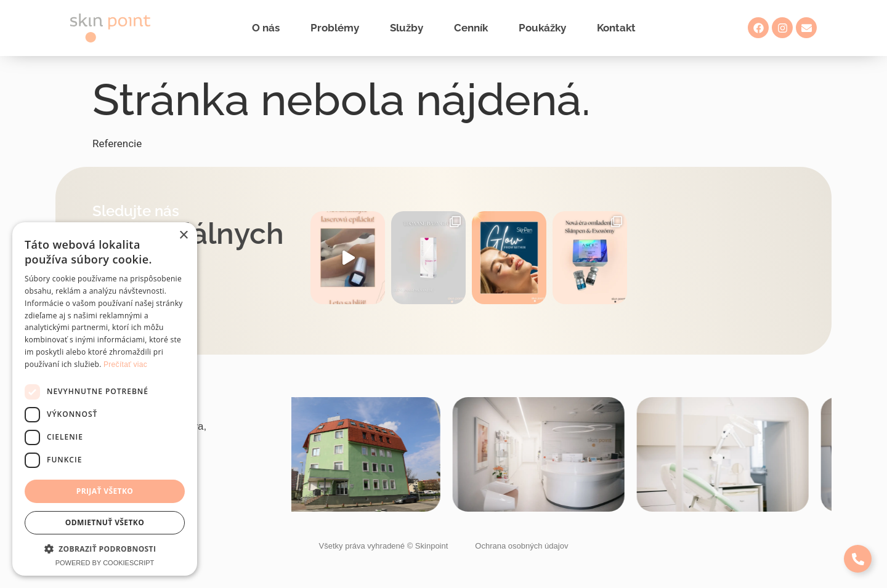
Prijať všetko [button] (105, 491)
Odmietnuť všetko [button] (105, 522)
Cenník (471, 28)
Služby (407, 28)
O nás (266, 28)
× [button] (183, 236)
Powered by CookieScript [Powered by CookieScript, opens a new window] (105, 563)
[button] (105, 549)
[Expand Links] (858, 559)
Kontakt (616, 28)
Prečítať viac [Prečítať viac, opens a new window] (125, 364)
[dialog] (105, 399)
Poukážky (542, 28)
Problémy (335, 28)
